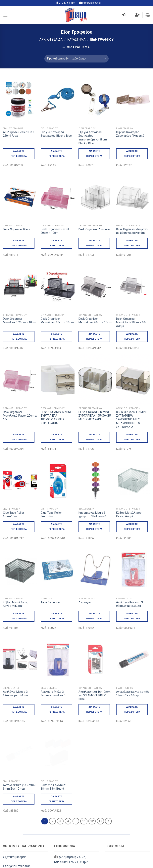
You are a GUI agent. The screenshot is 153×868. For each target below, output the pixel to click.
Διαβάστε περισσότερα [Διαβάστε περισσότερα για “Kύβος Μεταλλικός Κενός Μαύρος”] (19, 599)
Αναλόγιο (85, 586)
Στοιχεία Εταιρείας (17, 815)
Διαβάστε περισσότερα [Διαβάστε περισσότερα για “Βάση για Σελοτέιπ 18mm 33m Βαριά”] (56, 748)
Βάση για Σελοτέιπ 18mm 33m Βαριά (53, 736)
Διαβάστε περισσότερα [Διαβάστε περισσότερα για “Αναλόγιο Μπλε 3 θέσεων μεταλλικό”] (56, 676)
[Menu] (5, 15)
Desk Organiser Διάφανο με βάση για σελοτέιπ (132, 231)
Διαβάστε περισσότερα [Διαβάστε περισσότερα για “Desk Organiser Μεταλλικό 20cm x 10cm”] (19, 336)
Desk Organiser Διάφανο (94, 229)
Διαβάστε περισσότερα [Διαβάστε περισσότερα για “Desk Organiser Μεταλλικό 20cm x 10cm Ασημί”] (132, 336)
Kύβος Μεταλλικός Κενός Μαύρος (16, 587)
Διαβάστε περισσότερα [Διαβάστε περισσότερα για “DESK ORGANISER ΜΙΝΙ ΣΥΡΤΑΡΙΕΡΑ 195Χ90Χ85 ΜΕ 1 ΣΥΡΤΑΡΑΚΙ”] (94, 437)
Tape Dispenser (51, 586)
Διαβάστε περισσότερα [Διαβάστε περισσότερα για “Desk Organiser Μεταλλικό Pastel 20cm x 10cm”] (19, 437)
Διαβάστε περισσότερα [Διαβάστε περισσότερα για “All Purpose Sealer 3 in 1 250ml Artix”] (19, 153)
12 (92, 770)
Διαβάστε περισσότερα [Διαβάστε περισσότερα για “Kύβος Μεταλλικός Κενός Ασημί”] (132, 510)
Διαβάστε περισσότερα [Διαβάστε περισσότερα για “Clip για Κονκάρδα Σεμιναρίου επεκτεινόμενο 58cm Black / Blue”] (94, 153)
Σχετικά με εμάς (15, 806)
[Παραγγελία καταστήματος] (76, 59)
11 (84, 770)
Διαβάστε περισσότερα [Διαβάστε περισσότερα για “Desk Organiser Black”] (19, 243)
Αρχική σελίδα (51, 39)
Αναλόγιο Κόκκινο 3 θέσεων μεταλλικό (129, 587)
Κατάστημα (76, 39)
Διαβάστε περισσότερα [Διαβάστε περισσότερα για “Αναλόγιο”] (94, 599)
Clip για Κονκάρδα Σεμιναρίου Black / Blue (56, 134)
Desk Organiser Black (17, 229)
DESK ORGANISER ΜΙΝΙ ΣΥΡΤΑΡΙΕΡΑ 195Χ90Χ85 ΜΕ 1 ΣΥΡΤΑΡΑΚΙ (95, 416)
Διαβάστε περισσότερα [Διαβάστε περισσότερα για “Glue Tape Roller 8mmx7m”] (56, 527)
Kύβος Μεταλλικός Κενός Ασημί (129, 498)
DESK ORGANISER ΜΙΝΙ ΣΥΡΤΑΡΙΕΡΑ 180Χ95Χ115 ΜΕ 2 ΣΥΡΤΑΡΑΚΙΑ (56, 418)
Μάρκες (9, 843)
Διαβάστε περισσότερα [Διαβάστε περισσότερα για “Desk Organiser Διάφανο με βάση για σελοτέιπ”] (132, 243)
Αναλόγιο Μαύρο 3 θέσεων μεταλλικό (15, 660)
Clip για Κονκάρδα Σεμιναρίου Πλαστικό (130, 134)
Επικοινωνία (12, 825)
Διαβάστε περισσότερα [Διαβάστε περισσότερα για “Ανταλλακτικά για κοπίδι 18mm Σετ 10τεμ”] (132, 676)
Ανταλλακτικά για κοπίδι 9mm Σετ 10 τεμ (19, 736)
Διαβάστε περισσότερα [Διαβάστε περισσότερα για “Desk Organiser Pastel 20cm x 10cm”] (56, 243)
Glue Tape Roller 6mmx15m (14, 515)
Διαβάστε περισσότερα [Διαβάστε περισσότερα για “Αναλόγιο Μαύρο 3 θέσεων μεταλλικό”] (19, 676)
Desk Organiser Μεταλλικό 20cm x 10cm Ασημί (133, 322)
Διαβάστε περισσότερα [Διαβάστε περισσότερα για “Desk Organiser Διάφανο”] (94, 243)
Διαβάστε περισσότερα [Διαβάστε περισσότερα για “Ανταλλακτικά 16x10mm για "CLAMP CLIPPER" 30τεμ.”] (94, 676)
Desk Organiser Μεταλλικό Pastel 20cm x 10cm (20, 416)
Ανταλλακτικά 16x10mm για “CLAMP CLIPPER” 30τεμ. (95, 662)
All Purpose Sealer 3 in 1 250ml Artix (19, 134)
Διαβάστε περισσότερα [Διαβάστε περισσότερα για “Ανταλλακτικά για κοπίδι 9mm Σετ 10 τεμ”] (19, 748)
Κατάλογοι (11, 834)
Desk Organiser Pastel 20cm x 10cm (55, 231)
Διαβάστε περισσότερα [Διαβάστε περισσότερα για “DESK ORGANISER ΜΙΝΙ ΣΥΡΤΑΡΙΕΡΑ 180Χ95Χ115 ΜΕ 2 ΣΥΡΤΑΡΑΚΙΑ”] (56, 437)
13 (100, 770)
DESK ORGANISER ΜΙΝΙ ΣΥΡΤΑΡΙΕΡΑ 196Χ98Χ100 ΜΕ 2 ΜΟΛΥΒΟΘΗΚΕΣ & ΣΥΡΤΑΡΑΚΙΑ (131, 420)
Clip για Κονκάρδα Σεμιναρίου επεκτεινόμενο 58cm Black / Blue (93, 138)
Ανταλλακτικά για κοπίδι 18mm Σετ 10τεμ (132, 660)
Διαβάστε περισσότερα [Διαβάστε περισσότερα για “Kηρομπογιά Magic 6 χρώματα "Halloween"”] (94, 510)
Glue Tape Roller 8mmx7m (51, 515)
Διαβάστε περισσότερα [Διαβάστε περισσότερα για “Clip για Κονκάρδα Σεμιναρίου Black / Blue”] (56, 153)
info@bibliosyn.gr (92, 3)
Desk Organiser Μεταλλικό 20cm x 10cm (20, 321)
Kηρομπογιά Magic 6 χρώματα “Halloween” (92, 498)
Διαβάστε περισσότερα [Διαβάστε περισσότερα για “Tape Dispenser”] (56, 599)
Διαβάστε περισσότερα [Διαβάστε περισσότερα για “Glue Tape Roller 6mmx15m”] (19, 527)
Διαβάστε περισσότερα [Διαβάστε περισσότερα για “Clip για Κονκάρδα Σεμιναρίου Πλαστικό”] (132, 153)
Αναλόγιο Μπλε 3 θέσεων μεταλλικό (53, 660)
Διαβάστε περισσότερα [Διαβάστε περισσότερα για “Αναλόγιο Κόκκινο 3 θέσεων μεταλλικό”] (132, 599)
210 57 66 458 (67, 3)
